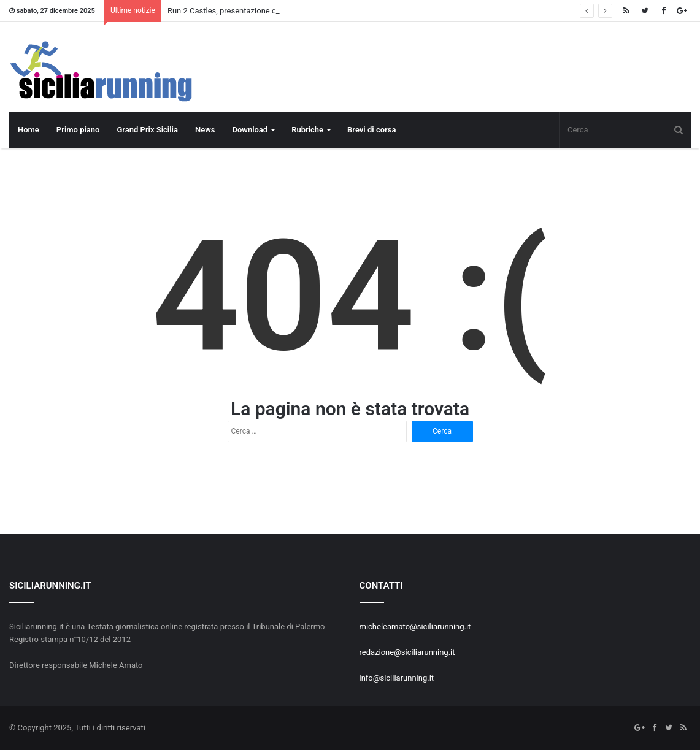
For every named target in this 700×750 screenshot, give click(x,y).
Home (29, 130)
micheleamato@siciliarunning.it (415, 626)
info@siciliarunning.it (397, 678)
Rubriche (307, 130)
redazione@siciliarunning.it (407, 652)
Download (250, 130)
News (205, 130)
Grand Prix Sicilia (147, 130)
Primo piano (78, 130)
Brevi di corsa (371, 130)
